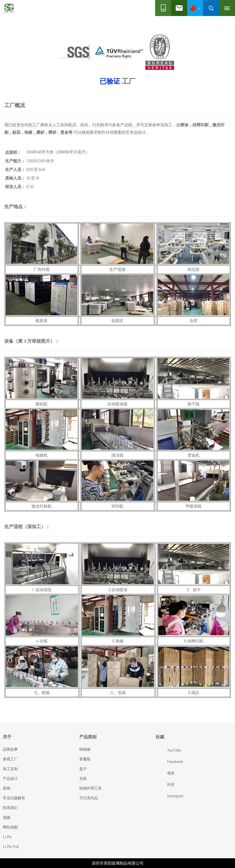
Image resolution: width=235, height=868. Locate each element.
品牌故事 (10, 749)
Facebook (162, 762)
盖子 (83, 769)
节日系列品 (89, 798)
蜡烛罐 (85, 749)
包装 (83, 778)
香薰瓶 (85, 759)
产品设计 (10, 778)
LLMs (7, 837)
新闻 (7, 788)
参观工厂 (10, 759)
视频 (7, 817)
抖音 (162, 784)
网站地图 (10, 827)
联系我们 (10, 808)
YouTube (162, 750)
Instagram (162, 796)
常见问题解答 (14, 798)
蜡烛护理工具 (90, 788)
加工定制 (10, 769)
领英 (162, 773)
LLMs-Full (11, 847)
